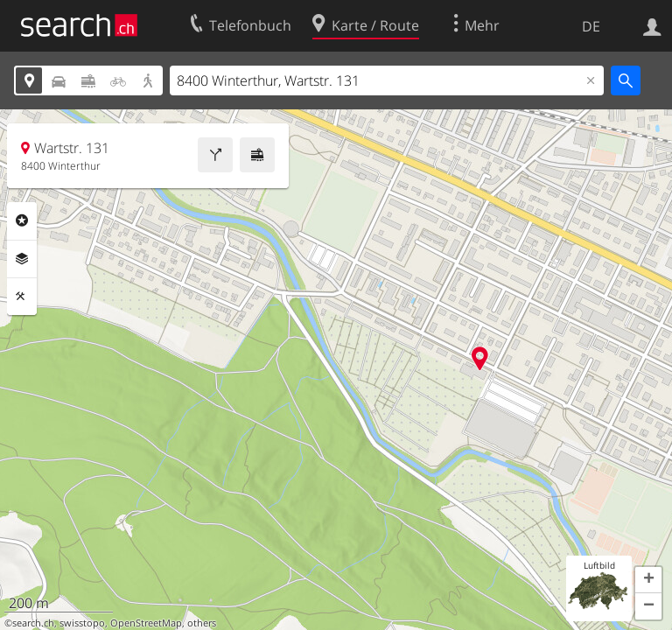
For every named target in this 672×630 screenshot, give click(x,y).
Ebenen (22, 259)
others (202, 623)
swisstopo (82, 623)
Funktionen (22, 297)
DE (591, 26)
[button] (648, 580)
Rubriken (22, 220)
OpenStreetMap (146, 623)
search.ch (33, 623)
